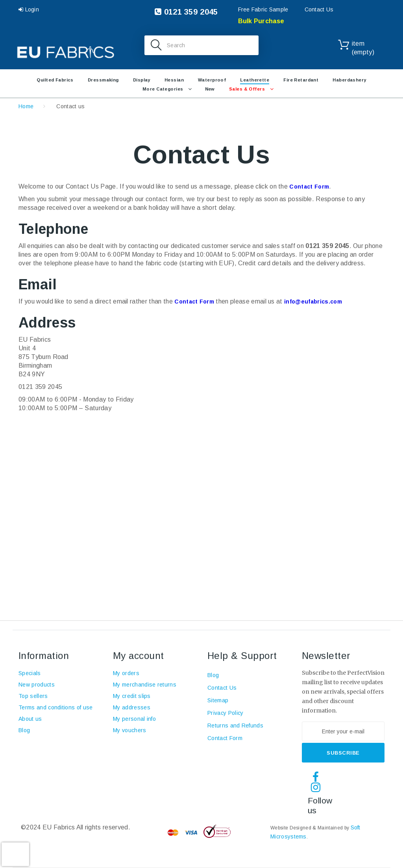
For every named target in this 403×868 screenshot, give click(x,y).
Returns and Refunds (235, 725)
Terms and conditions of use (56, 707)
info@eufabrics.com (313, 302)
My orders (126, 673)
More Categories (163, 89)
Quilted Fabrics (55, 80)
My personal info (134, 719)
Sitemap (218, 700)
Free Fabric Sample (263, 9)
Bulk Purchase (261, 21)
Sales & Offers (247, 89)
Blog (24, 730)
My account (139, 656)
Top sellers (33, 696)
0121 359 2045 (186, 12)
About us (30, 719)
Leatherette (255, 80)
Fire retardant (301, 80)
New (210, 89)
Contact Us (319, 9)
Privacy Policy (225, 713)
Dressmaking (103, 80)
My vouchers (130, 730)
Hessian (174, 80)
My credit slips (132, 696)
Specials (30, 673)
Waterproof (212, 80)
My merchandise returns (145, 685)
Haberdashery (349, 80)
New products (37, 685)
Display (142, 80)
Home (26, 106)
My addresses (132, 707)
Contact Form (309, 187)
